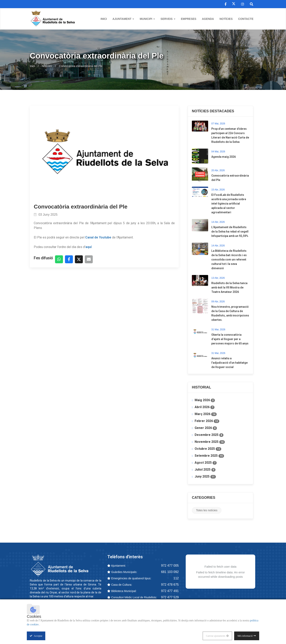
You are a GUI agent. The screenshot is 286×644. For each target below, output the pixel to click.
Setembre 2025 (209, 456)
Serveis (168, 19)
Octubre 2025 (208, 449)
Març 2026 (206, 414)
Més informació (245, 636)
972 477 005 (170, 566)
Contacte (246, 19)
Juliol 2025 (205, 470)
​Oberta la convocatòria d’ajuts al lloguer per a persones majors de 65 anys (230, 339)
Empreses (189, 19)
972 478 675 (170, 585)
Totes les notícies (207, 510)
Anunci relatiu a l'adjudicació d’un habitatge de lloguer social (229, 363)
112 (176, 578)
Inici (104, 19)
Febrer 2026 (207, 421)
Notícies (226, 19)
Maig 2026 (205, 400)
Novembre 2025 (210, 442)
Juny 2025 (205, 477)
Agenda (208, 19)
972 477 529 (170, 597)
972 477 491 (170, 591)
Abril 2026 (205, 407)
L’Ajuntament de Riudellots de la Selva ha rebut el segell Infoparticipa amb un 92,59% (230, 232)
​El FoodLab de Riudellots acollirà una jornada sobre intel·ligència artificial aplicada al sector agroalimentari (229, 204)
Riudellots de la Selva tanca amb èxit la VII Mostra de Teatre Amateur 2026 (229, 287)
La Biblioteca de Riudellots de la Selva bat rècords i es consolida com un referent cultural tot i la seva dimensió (229, 260)
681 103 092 (170, 572)
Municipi (147, 19)
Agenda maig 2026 (224, 157)
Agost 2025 (206, 463)
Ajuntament (123, 19)
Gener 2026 (206, 428)
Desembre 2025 (209, 435)
